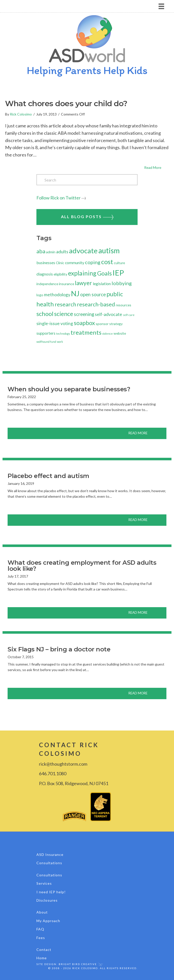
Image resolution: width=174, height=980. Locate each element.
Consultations (49, 863)
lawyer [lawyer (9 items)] (83, 283)
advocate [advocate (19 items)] (83, 251)
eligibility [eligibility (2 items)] (60, 274)
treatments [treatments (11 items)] (86, 332)
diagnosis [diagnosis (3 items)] (45, 274)
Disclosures (47, 900)
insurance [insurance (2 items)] (67, 284)
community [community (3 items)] (75, 263)
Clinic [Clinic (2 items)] (60, 263)
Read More (157, 167)
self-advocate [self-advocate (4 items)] (108, 314)
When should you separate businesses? (69, 389)
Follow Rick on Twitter (59, 198)
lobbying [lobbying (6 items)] (122, 283)
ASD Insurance (50, 854)
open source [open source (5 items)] (93, 294)
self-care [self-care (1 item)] (129, 315)
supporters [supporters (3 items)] (46, 333)
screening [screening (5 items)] (84, 314)
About (42, 912)
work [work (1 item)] (60, 342)
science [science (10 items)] (64, 314)
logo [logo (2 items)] (40, 295)
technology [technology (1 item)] (63, 334)
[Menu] (87, 6)
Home (42, 958)
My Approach (48, 921)
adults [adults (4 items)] (62, 252)
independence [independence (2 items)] (47, 284)
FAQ (40, 929)
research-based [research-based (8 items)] (96, 304)
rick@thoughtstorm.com (63, 764)
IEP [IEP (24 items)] (118, 273)
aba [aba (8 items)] (41, 251)
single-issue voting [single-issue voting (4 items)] (55, 323)
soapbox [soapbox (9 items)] (84, 323)
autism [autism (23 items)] (109, 250)
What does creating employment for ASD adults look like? (82, 566)
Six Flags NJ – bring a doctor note (59, 649)
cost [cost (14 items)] (107, 262)
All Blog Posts (87, 217)
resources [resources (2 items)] (124, 305)
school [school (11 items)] (45, 314)
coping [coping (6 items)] (93, 262)
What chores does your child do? (66, 104)
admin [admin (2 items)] (51, 252)
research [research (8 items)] (65, 304)
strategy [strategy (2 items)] (116, 324)
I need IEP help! (51, 892)
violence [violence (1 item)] (107, 334)
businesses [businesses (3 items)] (46, 263)
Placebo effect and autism (48, 476)
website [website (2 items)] (120, 333)
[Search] (87, 180)
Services (44, 883)
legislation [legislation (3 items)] (102, 283)
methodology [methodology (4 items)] (57, 295)
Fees (41, 938)
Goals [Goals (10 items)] (104, 273)
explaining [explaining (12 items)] (82, 273)
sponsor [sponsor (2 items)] (102, 324)
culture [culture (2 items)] (119, 263)
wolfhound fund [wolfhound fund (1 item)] (46, 342)
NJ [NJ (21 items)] (75, 293)
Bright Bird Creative (78, 964)
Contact (44, 950)
